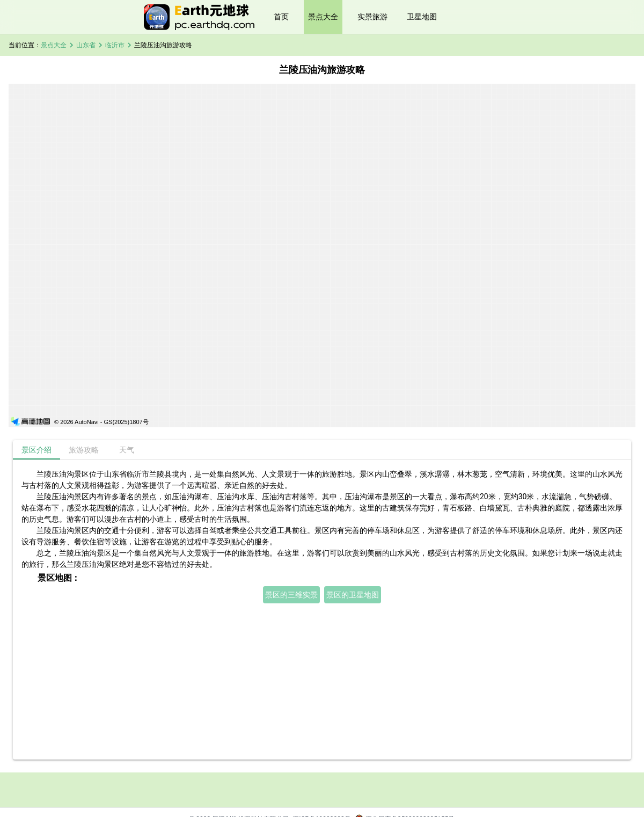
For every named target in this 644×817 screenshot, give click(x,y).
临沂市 (115, 45)
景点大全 (323, 17)
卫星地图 (422, 17)
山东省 (86, 45)
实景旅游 (372, 17)
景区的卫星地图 (353, 595)
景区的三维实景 (291, 595)
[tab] (36, 450)
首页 (281, 17)
